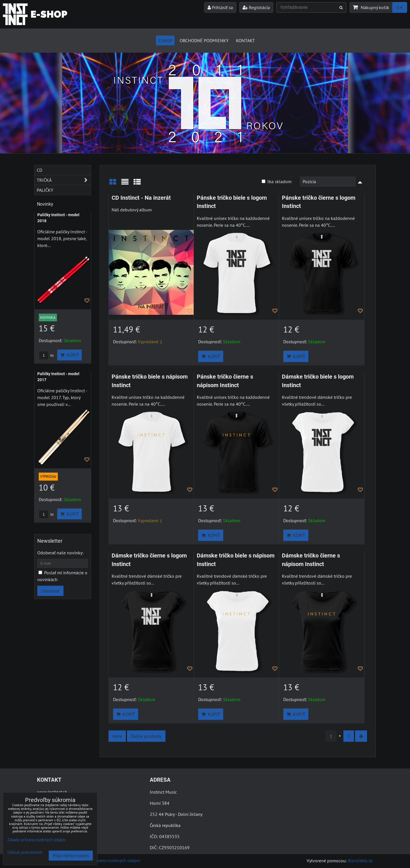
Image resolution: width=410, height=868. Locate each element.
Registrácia (256, 7)
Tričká (64, 180)
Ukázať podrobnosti (25, 852)
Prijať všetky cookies (71, 856)
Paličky (45, 190)
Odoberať (50, 591)
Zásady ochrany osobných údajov (109, 860)
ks (46, 355)
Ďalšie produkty (146, 736)
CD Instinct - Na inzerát (141, 198)
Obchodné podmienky (204, 40)
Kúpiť (211, 356)
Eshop (165, 40)
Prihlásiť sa (220, 7)
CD (39, 170)
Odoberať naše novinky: (60, 553)
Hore (117, 736)
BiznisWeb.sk (360, 861)
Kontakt (245, 40)
